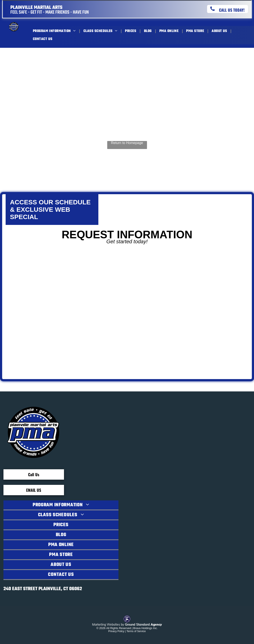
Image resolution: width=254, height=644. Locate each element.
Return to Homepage (127, 143)
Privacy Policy (116, 631)
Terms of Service (136, 631)
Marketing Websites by (108, 625)
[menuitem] (55, 31)
